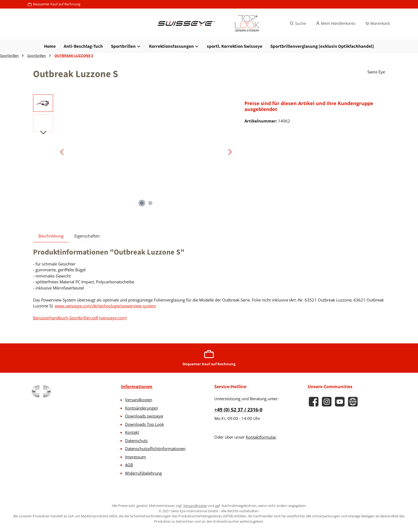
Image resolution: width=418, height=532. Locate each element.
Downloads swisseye (144, 416)
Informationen (137, 387)
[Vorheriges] (62, 152)
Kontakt (132, 432)
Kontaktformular (261, 437)
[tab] (51, 236)
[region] (133, 152)
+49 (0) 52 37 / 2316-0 (238, 410)
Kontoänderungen (142, 408)
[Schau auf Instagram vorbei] (327, 402)
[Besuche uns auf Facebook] (314, 402)
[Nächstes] (230, 152)
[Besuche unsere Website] (353, 402)
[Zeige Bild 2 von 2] (150, 203)
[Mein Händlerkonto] (335, 23)
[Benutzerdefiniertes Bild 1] (41, 391)
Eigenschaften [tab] (87, 236)
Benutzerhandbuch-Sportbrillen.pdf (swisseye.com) (80, 318)
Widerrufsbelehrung (143, 473)
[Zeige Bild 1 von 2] (142, 203)
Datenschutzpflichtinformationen (155, 448)
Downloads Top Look (144, 424)
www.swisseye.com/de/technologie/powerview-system (105, 306)
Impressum (135, 457)
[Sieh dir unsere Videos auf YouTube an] (340, 402)
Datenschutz (136, 440)
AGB (129, 465)
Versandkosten (139, 400)
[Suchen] (298, 23)
